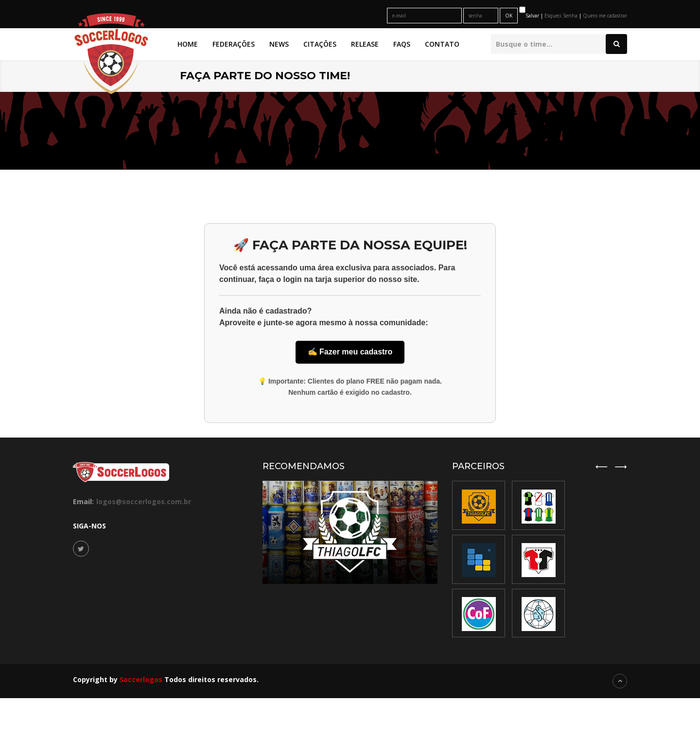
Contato (442, 44)
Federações (234, 44)
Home (188, 44)
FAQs (402, 44)
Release (365, 44)
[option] (538, 560)
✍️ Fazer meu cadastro (350, 352)
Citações (320, 44)
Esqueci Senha (562, 16)
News (279, 44)
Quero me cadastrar (605, 16)
